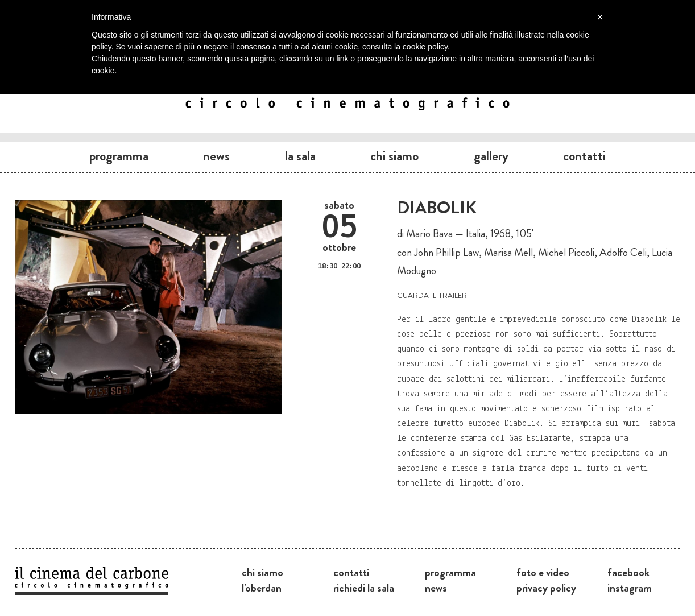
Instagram (630, 588)
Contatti (584, 156)
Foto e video (543, 572)
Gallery (491, 156)
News (216, 156)
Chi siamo (394, 156)
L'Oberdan (262, 588)
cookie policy (425, 47)
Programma (119, 156)
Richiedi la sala (364, 588)
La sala (300, 156)
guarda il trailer (432, 294)
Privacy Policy (546, 588)
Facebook (628, 572)
